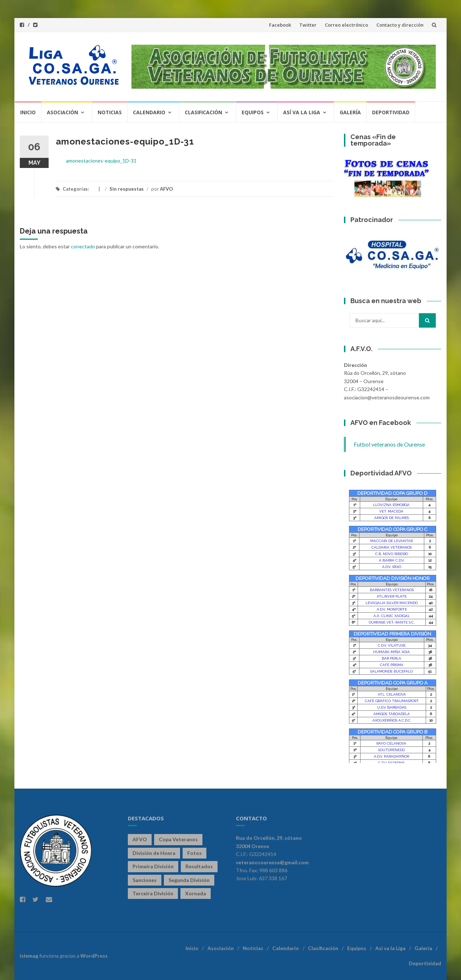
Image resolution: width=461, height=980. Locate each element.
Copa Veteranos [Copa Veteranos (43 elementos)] (178, 839)
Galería (350, 112)
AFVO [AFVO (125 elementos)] (140, 839)
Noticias (110, 112)
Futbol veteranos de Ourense (389, 444)
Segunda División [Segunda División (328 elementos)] (189, 880)
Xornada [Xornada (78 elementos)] (196, 893)
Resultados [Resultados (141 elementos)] (199, 866)
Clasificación (203, 112)
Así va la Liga (302, 112)
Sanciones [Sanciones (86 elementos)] (145, 880)
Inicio (28, 112)
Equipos (253, 112)
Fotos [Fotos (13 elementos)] (194, 853)
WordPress (94, 956)
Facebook (280, 25)
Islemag (29, 956)
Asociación (62, 112)
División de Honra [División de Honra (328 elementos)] (154, 853)
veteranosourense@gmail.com (272, 862)
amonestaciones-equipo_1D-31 (101, 161)
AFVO (166, 189)
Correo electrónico (346, 25)
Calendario (149, 112)
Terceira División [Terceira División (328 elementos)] (153, 893)
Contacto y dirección (400, 25)
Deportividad (391, 112)
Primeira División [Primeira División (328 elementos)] (153, 866)
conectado (83, 246)
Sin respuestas (127, 189)
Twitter (308, 25)
